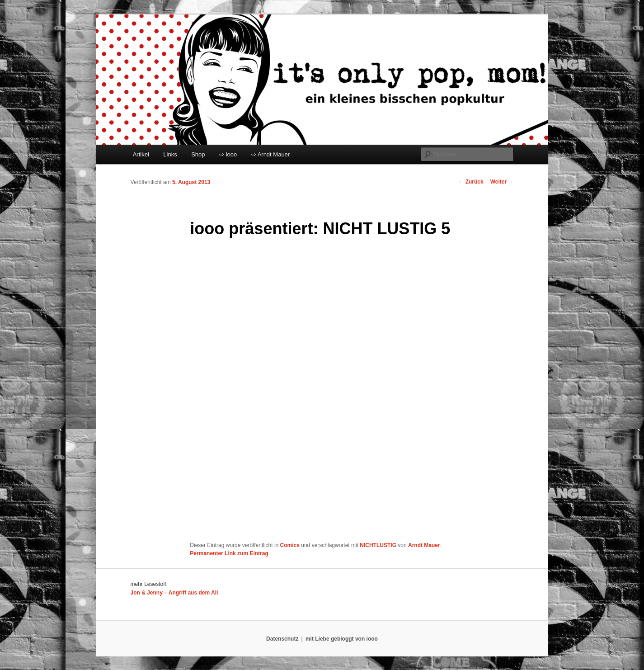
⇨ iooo (228, 154)
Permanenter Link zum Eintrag (229, 553)
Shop (198, 154)
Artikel (141, 154)
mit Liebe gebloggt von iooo (342, 639)
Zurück (471, 182)
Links (170, 154)
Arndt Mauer (424, 545)
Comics (290, 545)
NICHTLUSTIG (378, 545)
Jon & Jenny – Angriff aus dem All (174, 593)
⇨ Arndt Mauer (270, 154)
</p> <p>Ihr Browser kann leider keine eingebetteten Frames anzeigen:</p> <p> (303, 391)
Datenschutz (282, 639)
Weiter (502, 182)
